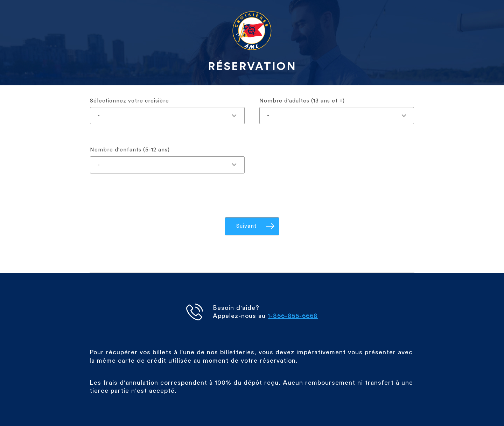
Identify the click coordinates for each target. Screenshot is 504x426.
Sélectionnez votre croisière (129, 101)
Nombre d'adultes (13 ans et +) (302, 101)
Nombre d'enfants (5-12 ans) (130, 150)
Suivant (246, 226)
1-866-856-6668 (293, 316)
